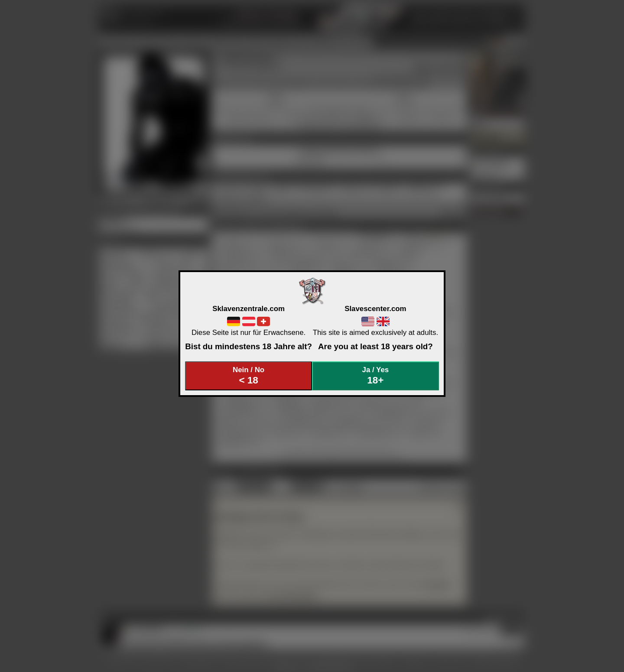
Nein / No (249, 376)
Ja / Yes (376, 376)
